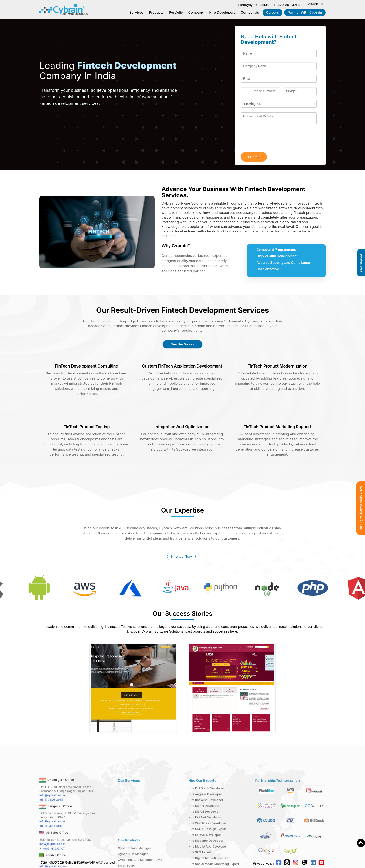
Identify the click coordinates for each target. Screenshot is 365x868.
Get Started (361, 263)
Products (156, 12)
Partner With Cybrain (305, 12)
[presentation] (276, 139)
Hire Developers (222, 12)
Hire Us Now (181, 556)
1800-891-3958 (287, 5)
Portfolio (176, 12)
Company (196, 12)
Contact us (250, 12)
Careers (273, 12)
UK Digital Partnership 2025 (361, 508)
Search (315, 4)
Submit (254, 157)
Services (137, 12)
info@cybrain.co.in (253, 5)
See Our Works (182, 344)
